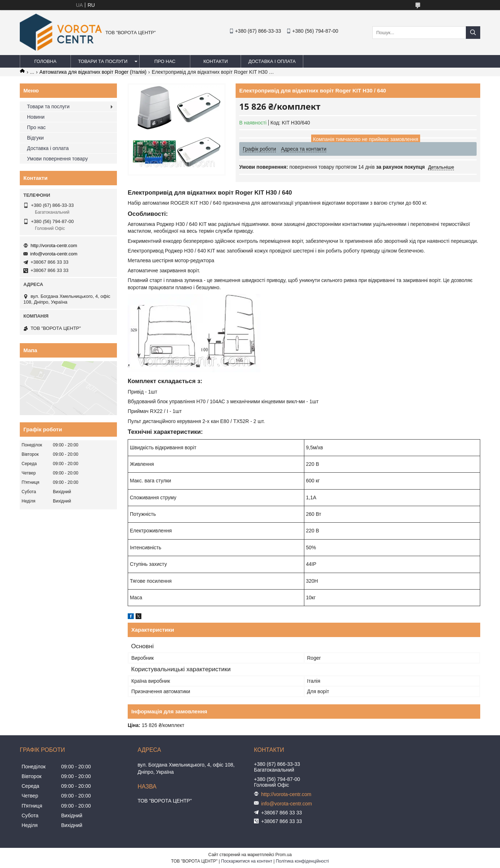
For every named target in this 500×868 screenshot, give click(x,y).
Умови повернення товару (57, 159)
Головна (45, 61)
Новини (36, 117)
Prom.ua (284, 855)
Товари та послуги (103, 61)
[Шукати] (473, 33)
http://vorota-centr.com (54, 246)
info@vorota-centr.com (54, 254)
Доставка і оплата (272, 61)
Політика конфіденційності (303, 861)
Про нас (165, 61)
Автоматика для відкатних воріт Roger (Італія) (93, 72)
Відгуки (35, 138)
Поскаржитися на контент (247, 861)
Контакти (215, 61)
